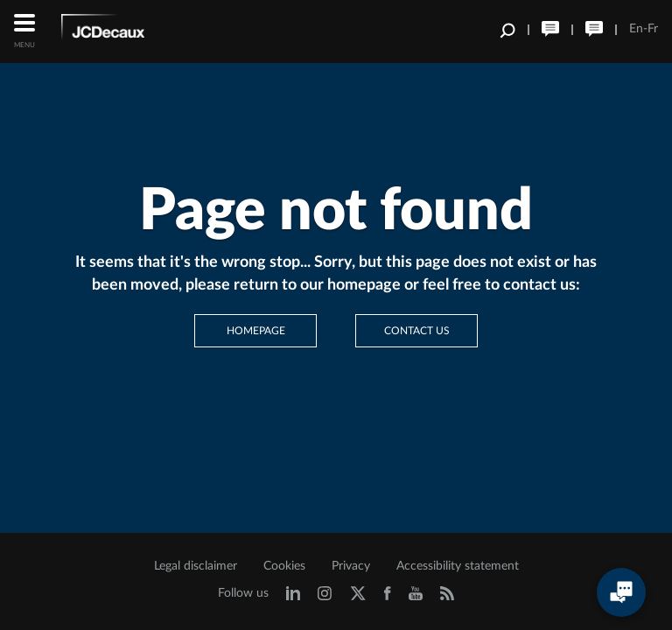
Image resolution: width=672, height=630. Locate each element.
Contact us (417, 331)
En (636, 29)
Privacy (351, 566)
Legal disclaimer (196, 566)
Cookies (284, 566)
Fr (653, 29)
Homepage (256, 331)
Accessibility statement (458, 566)
